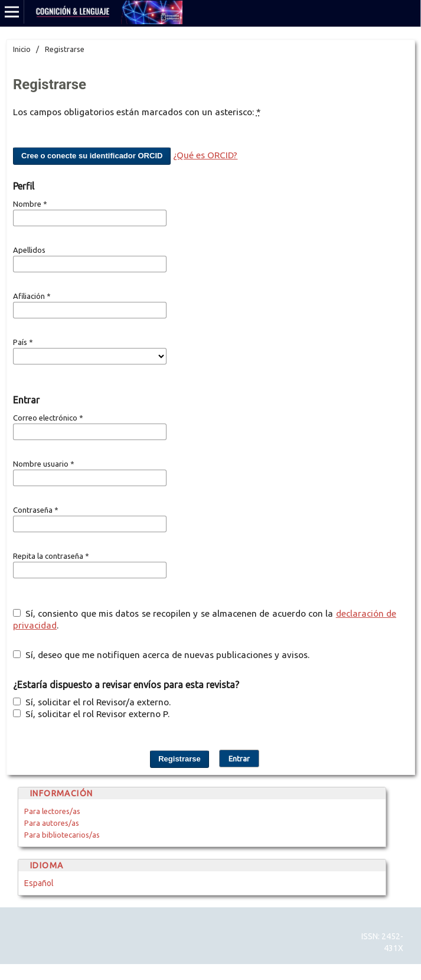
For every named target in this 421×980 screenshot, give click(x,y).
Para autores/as (52, 823)
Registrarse (180, 759)
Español (39, 883)
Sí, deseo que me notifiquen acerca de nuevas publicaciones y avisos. (161, 655)
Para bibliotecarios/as (62, 835)
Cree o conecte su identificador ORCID (92, 156)
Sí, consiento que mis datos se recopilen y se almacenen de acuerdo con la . (205, 619)
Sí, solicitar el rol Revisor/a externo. (92, 702)
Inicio (22, 49)
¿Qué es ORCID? (205, 155)
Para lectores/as (52, 811)
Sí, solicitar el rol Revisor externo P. (91, 714)
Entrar (239, 758)
